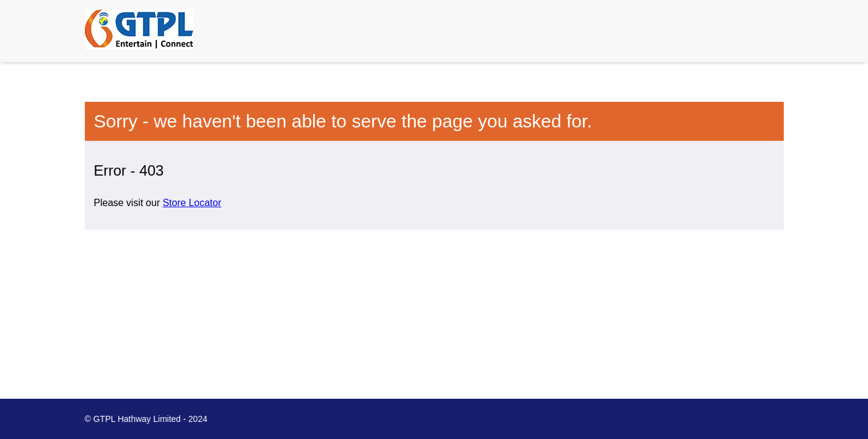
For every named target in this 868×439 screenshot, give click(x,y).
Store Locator (192, 203)
